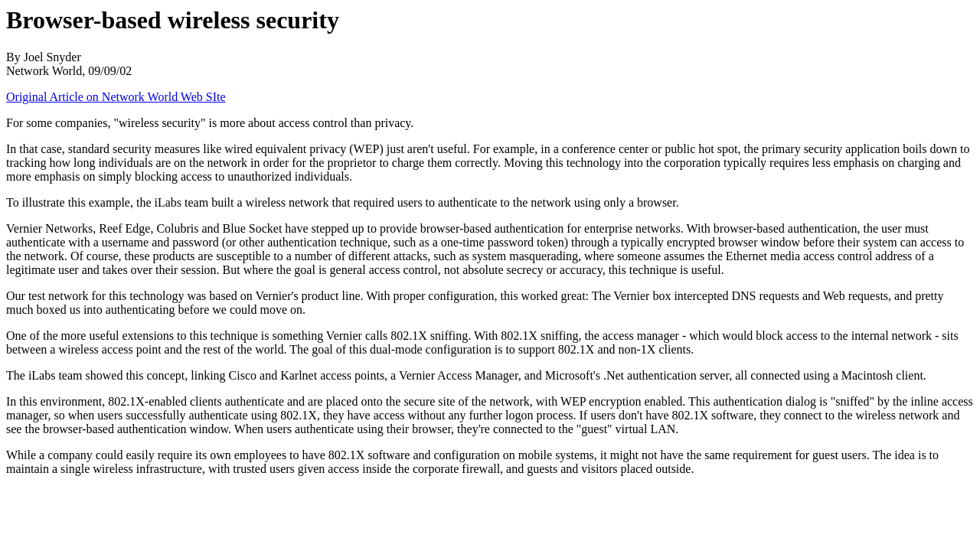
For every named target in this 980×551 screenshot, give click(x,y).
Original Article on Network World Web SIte (116, 97)
